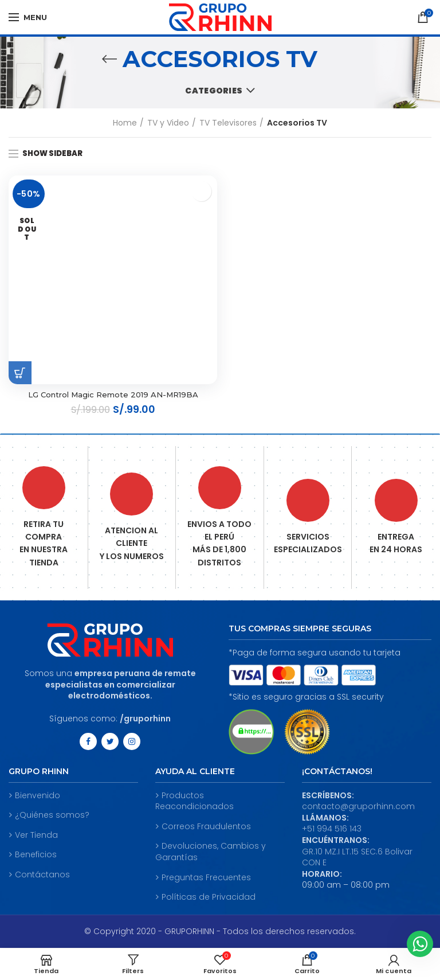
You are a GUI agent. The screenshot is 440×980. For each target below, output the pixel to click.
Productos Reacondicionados (195, 802)
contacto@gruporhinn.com (358, 807)
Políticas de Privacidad (205, 898)
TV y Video (168, 123)
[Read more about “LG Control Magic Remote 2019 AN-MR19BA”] (20, 373)
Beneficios (33, 856)
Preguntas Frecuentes (203, 878)
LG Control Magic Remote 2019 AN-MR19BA (113, 395)
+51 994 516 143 (332, 830)
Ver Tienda (33, 836)
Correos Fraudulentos (203, 827)
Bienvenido (34, 796)
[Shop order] (423, 155)
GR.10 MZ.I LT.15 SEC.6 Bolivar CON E (357, 858)
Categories (214, 91)
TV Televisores (228, 123)
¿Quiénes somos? (49, 816)
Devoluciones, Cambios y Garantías (211, 853)
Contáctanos (39, 875)
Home (125, 123)
